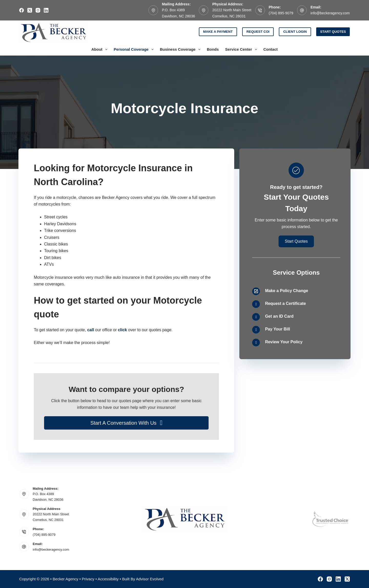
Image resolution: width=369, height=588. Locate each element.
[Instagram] (38, 10)
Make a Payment (218, 32)
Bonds (213, 49)
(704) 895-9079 (281, 13)
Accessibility (108, 579)
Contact (271, 49)
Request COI (258, 32)
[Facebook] (22, 10)
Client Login (295, 32)
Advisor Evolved (150, 579)
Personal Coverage (135, 49)
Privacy (88, 579)
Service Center (242, 49)
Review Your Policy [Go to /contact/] (284, 342)
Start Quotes (333, 32)
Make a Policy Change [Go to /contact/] (286, 291)
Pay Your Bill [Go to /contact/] (277, 329)
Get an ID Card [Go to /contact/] (279, 316)
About (100, 49)
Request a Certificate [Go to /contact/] (285, 303)
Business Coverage (181, 49)
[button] (126, 423)
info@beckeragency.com (330, 13)
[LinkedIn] (46, 10)
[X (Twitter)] (30, 10)
